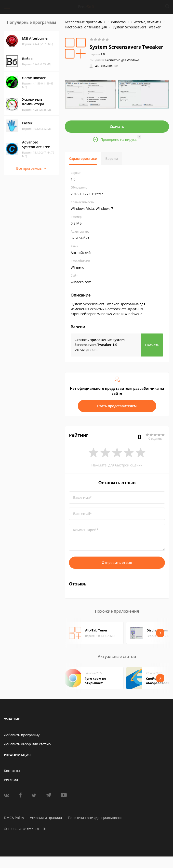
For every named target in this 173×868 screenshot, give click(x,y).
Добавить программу (22, 735)
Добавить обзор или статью (27, 744)
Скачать (117, 126)
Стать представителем (117, 406)
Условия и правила (46, 818)
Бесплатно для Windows (122, 60)
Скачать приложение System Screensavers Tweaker (100, 342)
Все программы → (31, 168)
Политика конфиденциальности (95, 818)
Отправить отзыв (117, 563)
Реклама (11, 780)
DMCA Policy (14, 818)
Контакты (12, 771)
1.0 (97, 54)
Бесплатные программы (85, 22)
